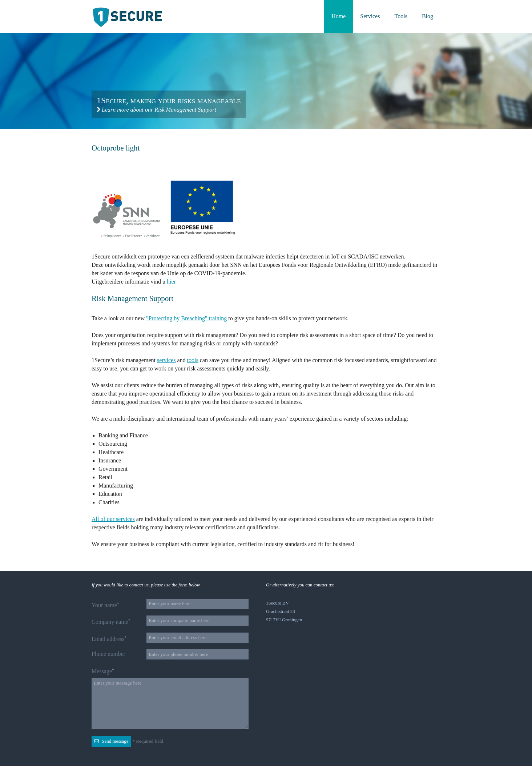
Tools (401, 16)
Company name (111, 621)
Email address (109, 639)
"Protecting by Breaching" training (186, 318)
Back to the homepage (129, 17)
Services (370, 16)
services (166, 360)
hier (171, 282)
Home (338, 16)
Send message (111, 741)
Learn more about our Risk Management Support (156, 110)
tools (193, 360)
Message (103, 671)
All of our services (113, 519)
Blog (428, 16)
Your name (105, 605)
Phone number (108, 654)
